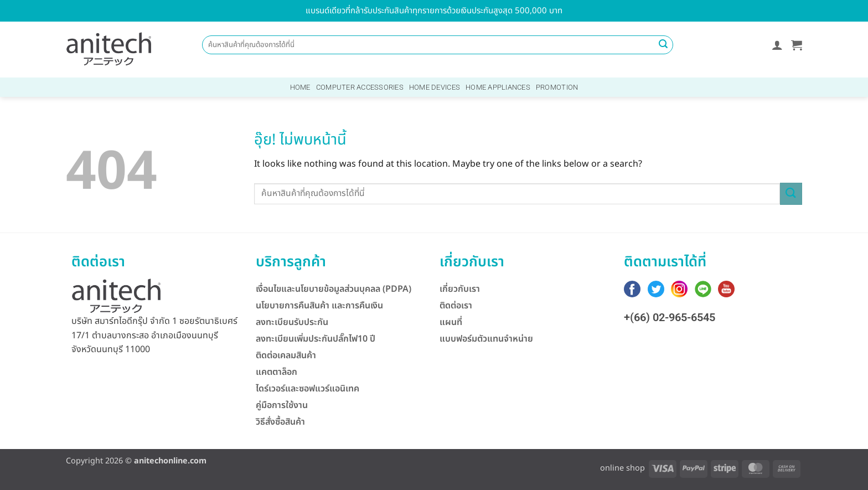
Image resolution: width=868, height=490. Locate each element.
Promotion (557, 87)
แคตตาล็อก (277, 372)
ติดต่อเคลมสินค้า (286, 355)
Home (300, 87)
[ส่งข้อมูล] (663, 45)
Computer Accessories (360, 87)
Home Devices (435, 87)
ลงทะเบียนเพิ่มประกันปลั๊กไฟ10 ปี (316, 339)
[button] (777, 45)
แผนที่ (451, 322)
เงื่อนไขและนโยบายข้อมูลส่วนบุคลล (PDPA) (334, 289)
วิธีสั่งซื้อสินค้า (280, 422)
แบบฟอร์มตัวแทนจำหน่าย (486, 339)
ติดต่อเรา (456, 306)
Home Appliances (498, 87)
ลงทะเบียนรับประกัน (292, 322)
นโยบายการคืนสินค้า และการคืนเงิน (319, 306)
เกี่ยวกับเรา (460, 289)
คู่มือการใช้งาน (282, 405)
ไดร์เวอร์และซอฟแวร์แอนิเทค (308, 389)
